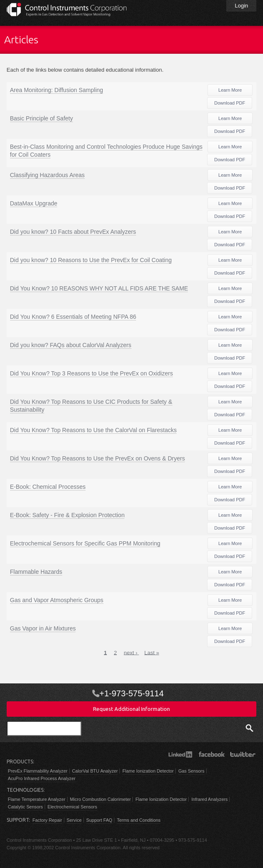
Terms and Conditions (139, 820)
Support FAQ (99, 820)
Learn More (230, 90)
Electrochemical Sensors (72, 807)
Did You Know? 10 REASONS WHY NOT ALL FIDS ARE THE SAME (99, 288)
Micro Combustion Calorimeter (101, 799)
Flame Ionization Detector (148, 771)
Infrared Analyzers (209, 799)
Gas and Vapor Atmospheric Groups (57, 600)
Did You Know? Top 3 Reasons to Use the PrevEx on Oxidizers (91, 373)
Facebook (211, 754)
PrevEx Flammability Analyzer (38, 771)
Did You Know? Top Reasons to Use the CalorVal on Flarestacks (94, 430)
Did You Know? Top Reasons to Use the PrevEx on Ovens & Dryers (97, 458)
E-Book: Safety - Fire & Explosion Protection (67, 515)
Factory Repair (47, 820)
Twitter (243, 754)
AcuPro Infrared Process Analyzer (42, 778)
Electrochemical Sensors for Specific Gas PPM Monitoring (85, 543)
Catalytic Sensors (25, 807)
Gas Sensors (191, 771)
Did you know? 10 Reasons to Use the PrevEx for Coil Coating (91, 260)
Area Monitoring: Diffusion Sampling (57, 90)
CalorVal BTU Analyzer (95, 771)
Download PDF (230, 103)
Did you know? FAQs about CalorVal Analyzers (71, 345)
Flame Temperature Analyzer (37, 799)
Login (241, 6)
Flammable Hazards (36, 572)
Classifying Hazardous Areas (47, 175)
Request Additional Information (131, 709)
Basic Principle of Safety (42, 118)
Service (74, 820)
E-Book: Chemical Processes (48, 487)
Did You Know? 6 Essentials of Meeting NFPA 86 (73, 317)
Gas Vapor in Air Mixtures (43, 628)
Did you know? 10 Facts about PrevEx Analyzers (73, 232)
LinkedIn (180, 754)
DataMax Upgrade (34, 203)
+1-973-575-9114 (131, 693)
